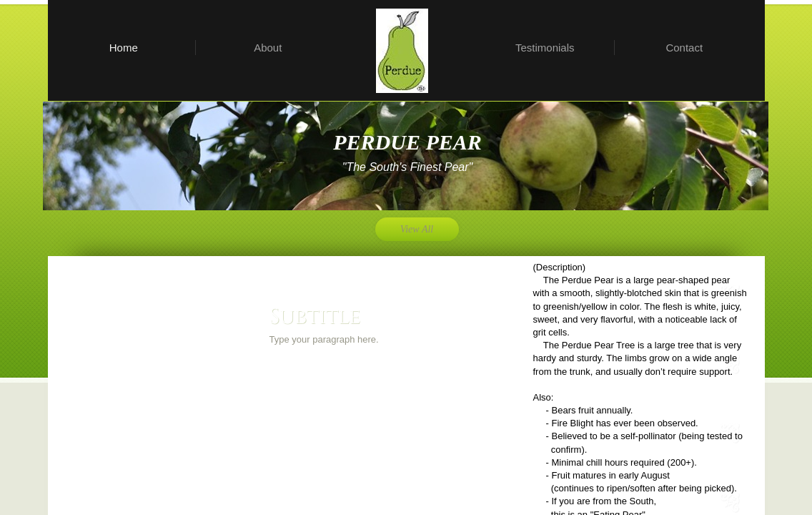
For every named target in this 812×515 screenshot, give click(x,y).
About (268, 48)
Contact (684, 48)
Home (124, 48)
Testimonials (545, 48)
